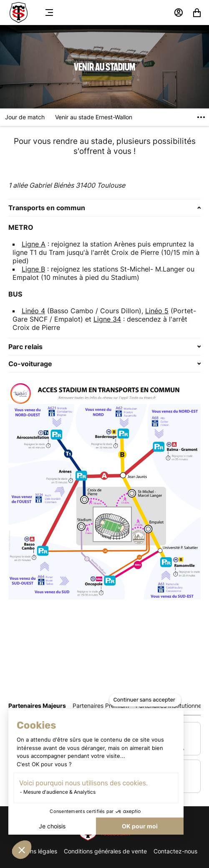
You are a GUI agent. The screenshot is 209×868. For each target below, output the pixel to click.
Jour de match (25, 117)
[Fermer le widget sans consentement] (145, 700)
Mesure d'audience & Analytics (59, 792)
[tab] (37, 705)
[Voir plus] (201, 117)
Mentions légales (34, 851)
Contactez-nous (175, 851)
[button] (22, 850)
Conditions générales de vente (105, 851)
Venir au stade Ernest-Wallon (94, 117)
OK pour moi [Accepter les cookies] (140, 826)
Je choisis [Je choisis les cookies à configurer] (52, 826)
